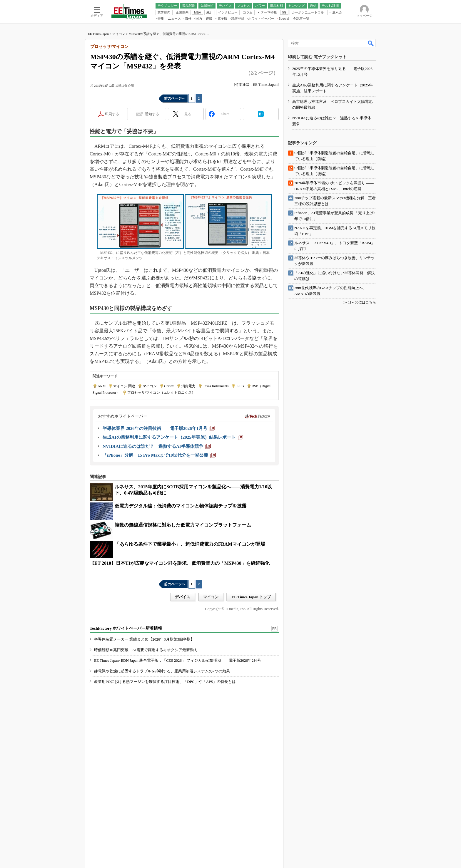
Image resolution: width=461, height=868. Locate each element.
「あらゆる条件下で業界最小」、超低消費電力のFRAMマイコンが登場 (190, 544)
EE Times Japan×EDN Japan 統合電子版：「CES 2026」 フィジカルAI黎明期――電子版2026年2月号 (178, 660)
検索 (371, 43)
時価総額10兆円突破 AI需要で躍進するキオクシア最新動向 (146, 650)
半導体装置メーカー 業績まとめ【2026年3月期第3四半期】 (144, 639)
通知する (152, 114)
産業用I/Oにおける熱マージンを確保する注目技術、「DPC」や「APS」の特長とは (165, 682)
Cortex (169, 386)
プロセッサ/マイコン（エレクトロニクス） (161, 393)
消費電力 (188, 386)
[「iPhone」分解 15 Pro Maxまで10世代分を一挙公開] (159, 455)
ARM (102, 386)
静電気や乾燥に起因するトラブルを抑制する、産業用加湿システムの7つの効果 (162, 671)
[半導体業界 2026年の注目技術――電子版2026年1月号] (159, 428)
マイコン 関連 (124, 386)
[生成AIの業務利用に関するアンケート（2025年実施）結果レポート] (173, 437)
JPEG (240, 386)
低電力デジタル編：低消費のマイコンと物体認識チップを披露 (181, 506)
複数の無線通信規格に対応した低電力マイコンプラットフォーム (183, 525)
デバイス (183, 597)
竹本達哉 (242, 85)
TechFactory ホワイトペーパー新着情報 (126, 628)
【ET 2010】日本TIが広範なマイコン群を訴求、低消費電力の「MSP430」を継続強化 (180, 563)
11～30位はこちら (362, 302)
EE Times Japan (98, 34)
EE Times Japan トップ (251, 597)
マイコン (119, 34)
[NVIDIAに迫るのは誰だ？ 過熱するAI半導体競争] (157, 446)
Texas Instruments (216, 386)
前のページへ (175, 98)
